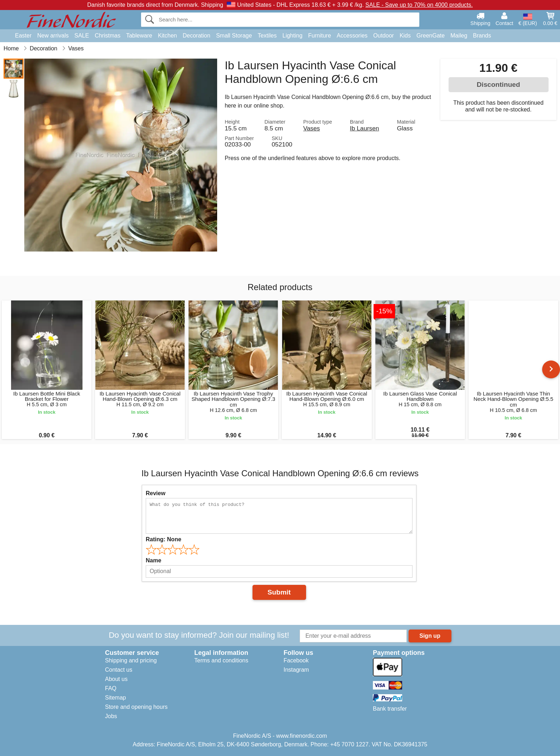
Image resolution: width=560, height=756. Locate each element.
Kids (405, 36)
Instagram (296, 670)
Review (156, 493)
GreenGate (431, 36)
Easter (23, 36)
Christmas (107, 36)
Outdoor (384, 36)
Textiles (267, 36)
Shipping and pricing (131, 660)
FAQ (111, 688)
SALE (82, 36)
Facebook (296, 660)
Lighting (292, 36)
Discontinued (499, 84)
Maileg (459, 36)
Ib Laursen (365, 128)
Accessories (352, 36)
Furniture (320, 36)
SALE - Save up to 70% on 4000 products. (419, 5)
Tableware (139, 36)
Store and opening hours (136, 707)
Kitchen (167, 36)
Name (154, 560)
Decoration (197, 36)
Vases (312, 128)
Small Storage (234, 36)
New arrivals (53, 36)
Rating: (164, 539)
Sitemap (116, 698)
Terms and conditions (221, 660)
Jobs (111, 716)
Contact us (119, 670)
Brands (482, 36)
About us (116, 679)
